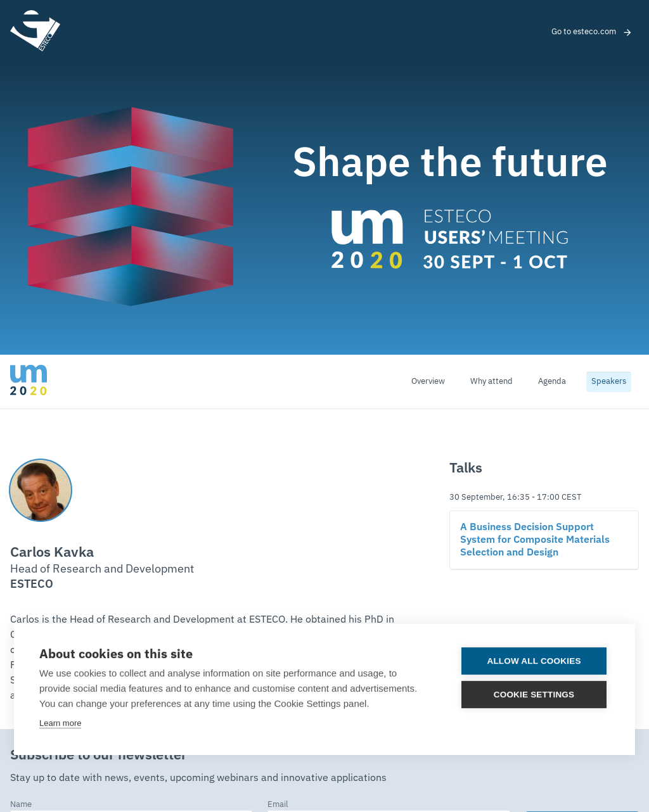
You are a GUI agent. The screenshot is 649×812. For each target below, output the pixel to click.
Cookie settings (534, 694)
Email (278, 805)
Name (21, 805)
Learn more (60, 722)
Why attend (492, 382)
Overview (428, 382)
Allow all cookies (534, 660)
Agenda (552, 382)
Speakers (609, 382)
